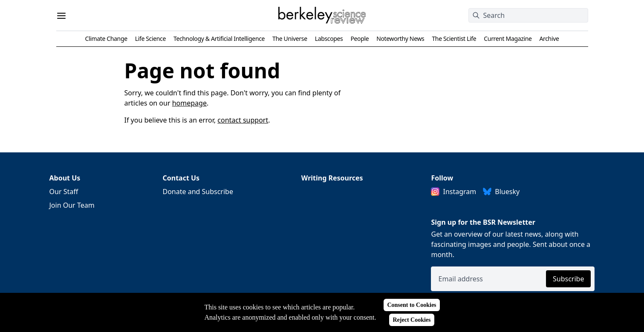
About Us (65, 178)
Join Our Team (72, 205)
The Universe (290, 39)
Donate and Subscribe (198, 192)
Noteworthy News (400, 39)
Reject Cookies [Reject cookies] (412, 320)
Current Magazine (508, 39)
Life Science (150, 39)
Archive (549, 39)
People (360, 39)
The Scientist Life (454, 39)
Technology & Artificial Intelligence (219, 39)
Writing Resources (332, 178)
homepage (189, 103)
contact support (243, 120)
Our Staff (64, 192)
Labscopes (329, 39)
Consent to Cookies (412, 305)
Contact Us (181, 178)
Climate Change (106, 39)
